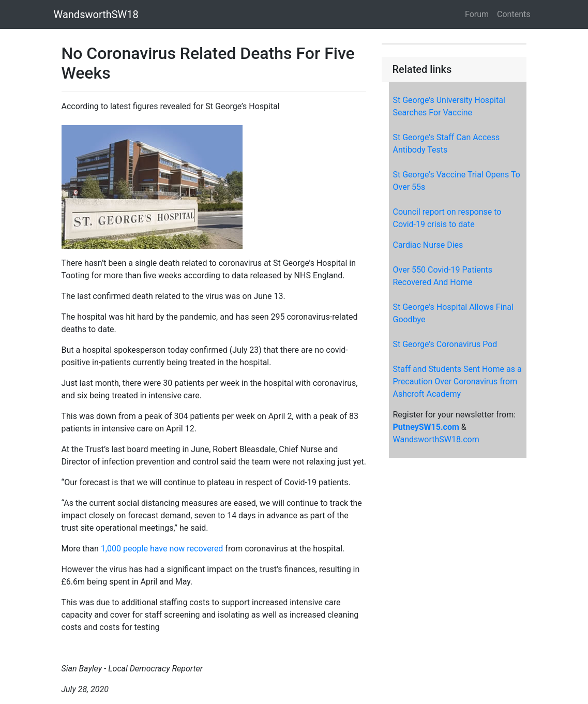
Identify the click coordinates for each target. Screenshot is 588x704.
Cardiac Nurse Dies (428, 245)
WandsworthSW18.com (436, 439)
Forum (477, 14)
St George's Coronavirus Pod (445, 344)
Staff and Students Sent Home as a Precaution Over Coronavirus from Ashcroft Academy (457, 381)
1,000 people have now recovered (162, 549)
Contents (514, 14)
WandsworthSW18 (96, 14)
